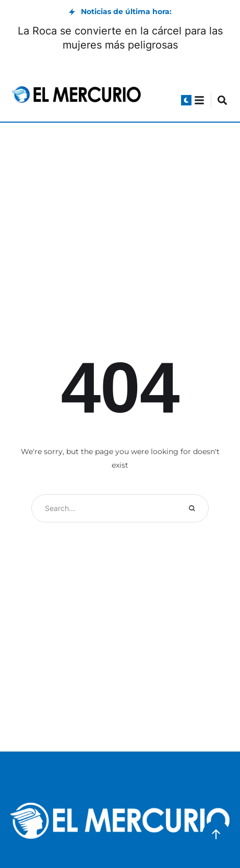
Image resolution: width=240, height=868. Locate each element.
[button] (186, 100)
